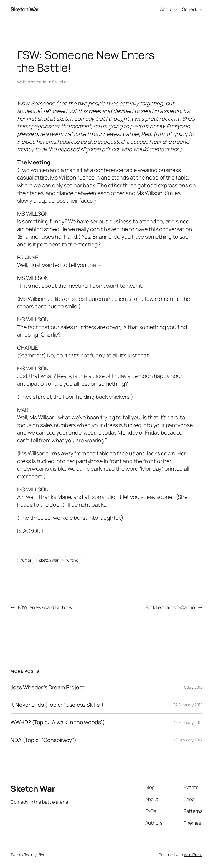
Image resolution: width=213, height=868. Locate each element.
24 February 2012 (188, 705)
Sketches (60, 82)
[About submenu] (176, 9)
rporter (41, 82)
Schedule (192, 9)
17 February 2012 (188, 722)
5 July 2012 (193, 687)
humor (26, 560)
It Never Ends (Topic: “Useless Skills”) (57, 705)
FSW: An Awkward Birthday (45, 607)
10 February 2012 (188, 740)
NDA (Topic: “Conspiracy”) (43, 740)
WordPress (193, 855)
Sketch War (25, 9)
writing (72, 560)
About (167, 9)
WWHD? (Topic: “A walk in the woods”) (58, 722)
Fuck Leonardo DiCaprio (170, 607)
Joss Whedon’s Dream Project (47, 687)
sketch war (49, 560)
